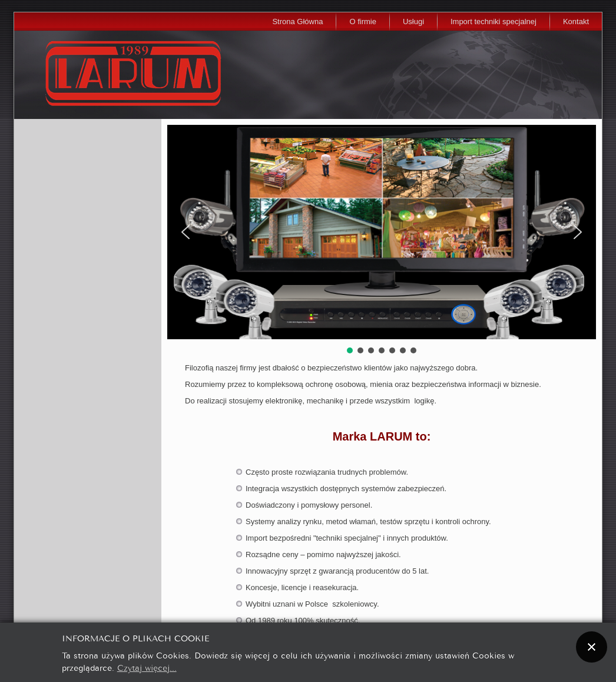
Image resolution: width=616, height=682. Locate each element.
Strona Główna (297, 21)
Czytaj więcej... (147, 667)
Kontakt (576, 21)
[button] (186, 232)
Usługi (413, 21)
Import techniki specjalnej (494, 21)
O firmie (363, 21)
